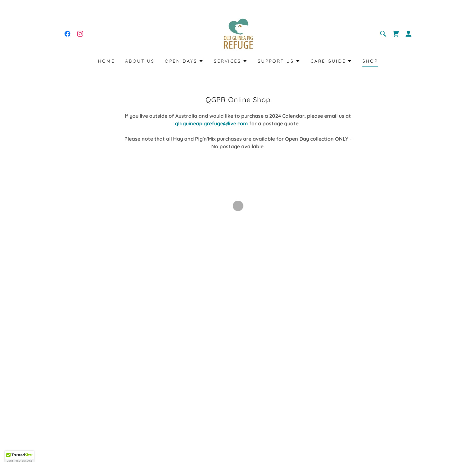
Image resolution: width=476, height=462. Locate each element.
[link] (67, 34)
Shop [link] (370, 61)
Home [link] (106, 61)
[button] (396, 34)
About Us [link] (140, 61)
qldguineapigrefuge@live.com (211, 123)
